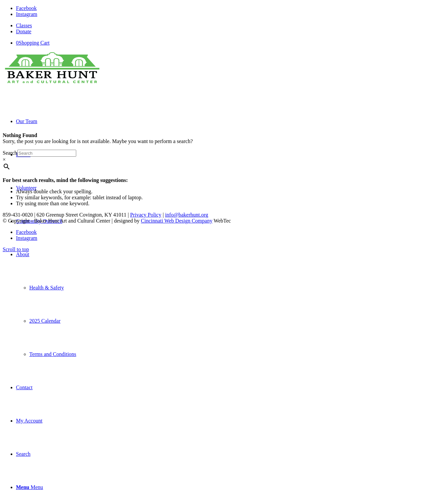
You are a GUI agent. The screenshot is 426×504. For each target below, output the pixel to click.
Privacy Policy (146, 215)
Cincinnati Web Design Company (177, 221)
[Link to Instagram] (27, 14)
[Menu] (29, 487)
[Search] (23, 454)
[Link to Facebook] (26, 8)
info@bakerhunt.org (187, 215)
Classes (24, 25)
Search (10, 153)
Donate (24, 31)
